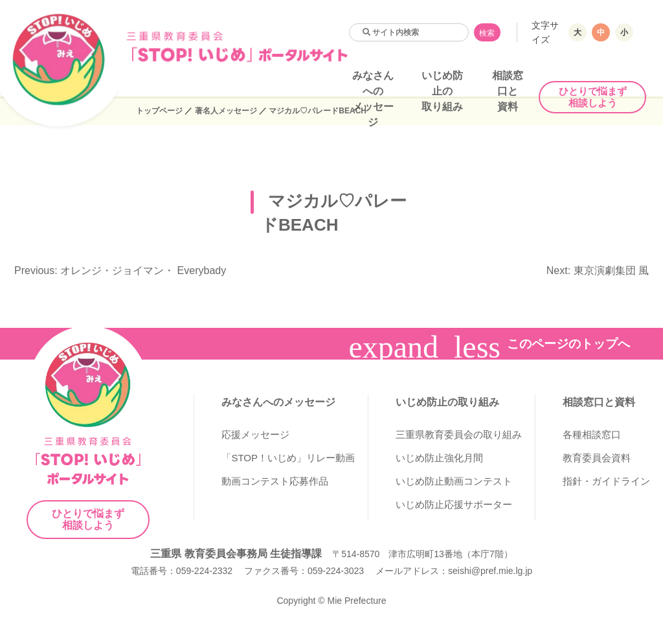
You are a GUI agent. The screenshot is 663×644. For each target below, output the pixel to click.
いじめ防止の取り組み (442, 91)
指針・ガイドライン (606, 481)
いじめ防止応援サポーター (454, 504)
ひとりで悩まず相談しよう (593, 97)
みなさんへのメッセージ (278, 402)
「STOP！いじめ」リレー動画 (288, 458)
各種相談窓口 (592, 434)
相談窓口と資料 (508, 91)
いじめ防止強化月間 (439, 458)
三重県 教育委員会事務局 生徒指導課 (236, 554)
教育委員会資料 (597, 458)
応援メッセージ (255, 434)
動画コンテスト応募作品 (275, 481)
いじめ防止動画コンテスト (454, 481)
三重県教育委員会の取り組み (459, 434)
